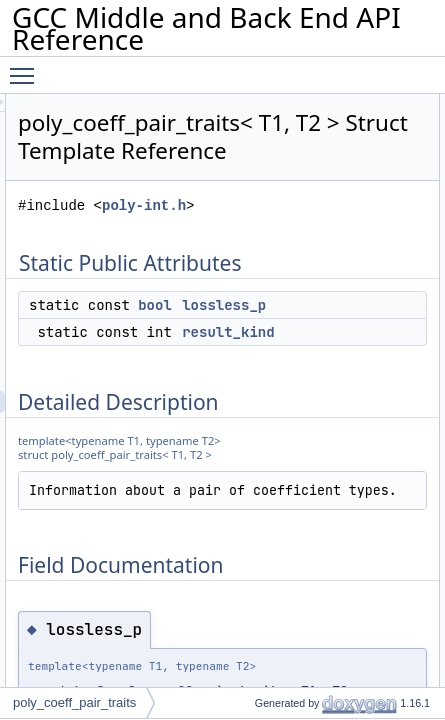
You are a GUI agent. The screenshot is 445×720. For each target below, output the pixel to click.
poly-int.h (327, 233)
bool (338, 333)
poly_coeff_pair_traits (74, 702)
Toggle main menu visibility (27, 67)
